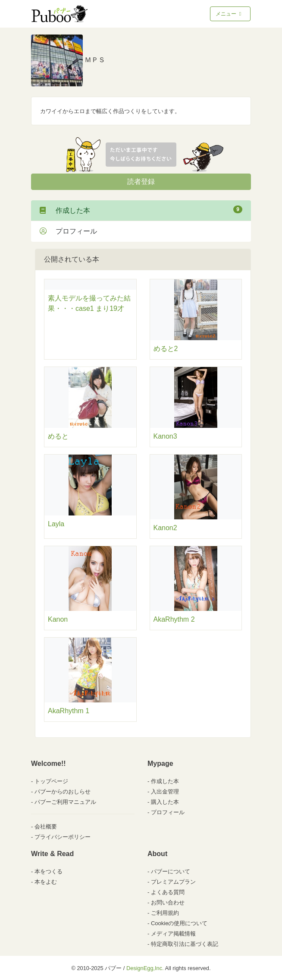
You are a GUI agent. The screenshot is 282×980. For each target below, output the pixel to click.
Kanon (58, 619)
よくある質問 (168, 892)
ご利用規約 (165, 913)
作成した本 (141, 210)
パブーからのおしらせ (63, 792)
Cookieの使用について (179, 923)
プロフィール (68, 231)
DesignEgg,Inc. (145, 968)
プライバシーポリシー (63, 837)
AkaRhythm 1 (69, 711)
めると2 (166, 349)
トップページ (51, 781)
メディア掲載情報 (173, 934)
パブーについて (171, 871)
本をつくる (49, 871)
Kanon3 (165, 436)
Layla (56, 524)
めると (58, 436)
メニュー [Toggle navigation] (229, 14)
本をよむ (46, 882)
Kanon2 (165, 528)
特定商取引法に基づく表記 (185, 944)
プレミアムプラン (173, 882)
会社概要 (46, 827)
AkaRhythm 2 (174, 619)
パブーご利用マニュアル (65, 802)
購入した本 (165, 802)
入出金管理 (165, 792)
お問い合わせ (168, 903)
